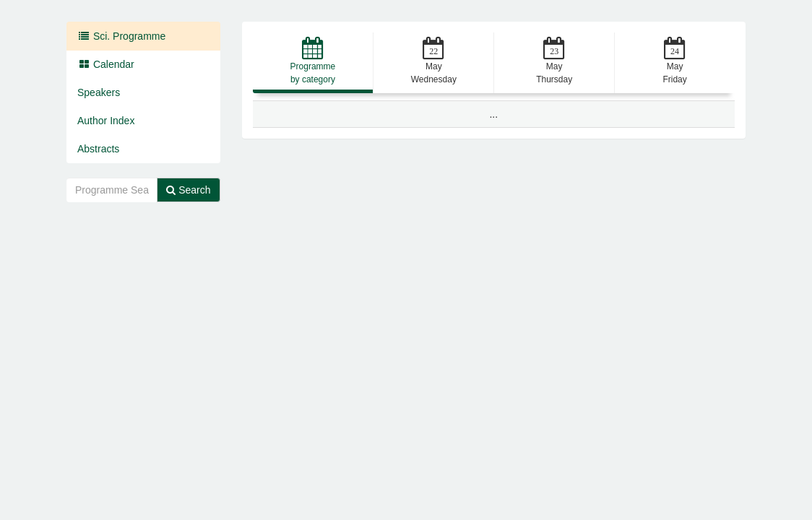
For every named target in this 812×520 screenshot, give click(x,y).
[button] (313, 63)
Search (188, 190)
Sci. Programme (121, 36)
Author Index (106, 121)
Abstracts (98, 149)
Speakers (99, 92)
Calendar (106, 64)
